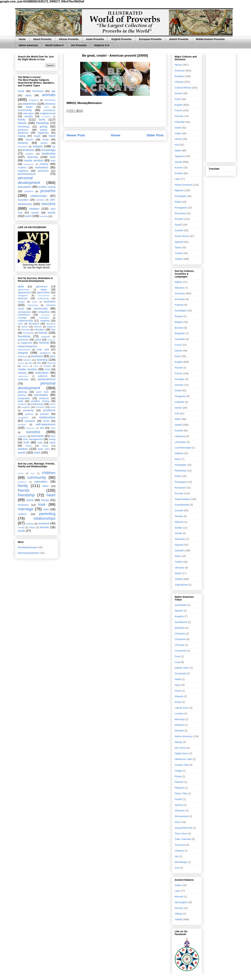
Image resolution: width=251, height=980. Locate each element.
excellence (46, 117)
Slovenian (180, 539)
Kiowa (178, 702)
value (53, 443)
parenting (47, 514)
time (53, 436)
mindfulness (29, 164)
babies (21, 473)
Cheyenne (180, 639)
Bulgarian (180, 333)
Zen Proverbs (79, 45)
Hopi (177, 685)
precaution (25, 187)
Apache (179, 611)
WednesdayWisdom (29, 553)
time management (33, 439)
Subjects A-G (102, 45)
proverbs (48, 191)
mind (47, 369)
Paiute (178, 776)
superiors (22, 436)
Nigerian (179, 190)
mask (36, 366)
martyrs (25, 366)
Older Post (155, 135)
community (25, 110)
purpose (45, 414)
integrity (38, 146)
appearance (24, 292)
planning (22, 392)
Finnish (179, 368)
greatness (23, 133)
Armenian (180, 299)
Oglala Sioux (182, 753)
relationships (39, 196)
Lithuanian (180, 442)
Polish (178, 202)
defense (38, 327)
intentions (22, 357)
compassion (24, 312)
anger (44, 289)
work (28, 216)
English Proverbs (121, 39)
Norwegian (180, 196)
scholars (40, 200)
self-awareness (46, 424)
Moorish (179, 897)
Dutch (178, 99)
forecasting (29, 333)
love (53, 157)
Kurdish (179, 173)
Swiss (178, 556)
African (178, 65)
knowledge (48, 150)
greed (38, 340)
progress (26, 407)
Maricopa (180, 719)
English (179, 105)
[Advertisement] (221, 107)
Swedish (179, 551)
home (46, 140)
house (45, 500)
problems (29, 191)
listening (51, 363)
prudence (49, 410)
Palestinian (181, 471)
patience (43, 376)
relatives (30, 524)
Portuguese (181, 208)
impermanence (27, 346)
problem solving (47, 187)
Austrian (179, 305)
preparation (24, 398)
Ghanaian (180, 122)
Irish (177, 145)
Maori (178, 459)
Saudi (178, 225)
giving (43, 127)
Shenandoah (182, 816)
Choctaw (179, 645)
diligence (51, 327)
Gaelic (178, 885)
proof (53, 407)
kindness (29, 150)
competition (44, 312)
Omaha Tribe (182, 765)
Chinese (179, 82)
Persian (179, 908)
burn (47, 107)
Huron (178, 691)
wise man (44, 449)
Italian (178, 150)
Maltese (179, 453)
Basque (179, 316)
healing (22, 136)
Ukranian (180, 568)
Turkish (179, 253)
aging (28, 95)
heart (52, 136)
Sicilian (178, 528)
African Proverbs (69, 39)
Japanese (180, 156)
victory (28, 446)
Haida (178, 679)
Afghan (178, 282)
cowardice (44, 318)
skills (53, 428)
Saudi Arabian (182, 499)
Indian (178, 133)
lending (21, 363)
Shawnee (180, 811)
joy (54, 146)
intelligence (45, 353)
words (52, 213)
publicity (29, 414)
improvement (24, 350)
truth (26, 442)
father (46, 486)
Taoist (178, 247)
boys (33, 473)
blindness (50, 104)
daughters (22, 482)
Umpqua (179, 851)
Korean (179, 168)
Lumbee (179, 714)
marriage (25, 509)
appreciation (44, 292)
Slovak (178, 533)
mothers (22, 168)
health (37, 136)
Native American (28, 45)
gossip (44, 130)
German (179, 116)
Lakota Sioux (182, 708)
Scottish (179, 230)
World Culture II (54, 45)
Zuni (177, 868)
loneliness (23, 505)
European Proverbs (150, 39)
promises (40, 407)
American (180, 71)
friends (22, 123)
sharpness (31, 428)
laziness (27, 360)
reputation (23, 200)
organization (23, 376)
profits (52, 404)
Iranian (178, 139)
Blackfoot (180, 628)
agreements (24, 290)
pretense (44, 398)
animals (49, 95)
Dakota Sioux (182, 668)
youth (21, 531)
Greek (21, 91)
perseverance (27, 174)
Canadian (180, 339)
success (48, 204)
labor (53, 356)
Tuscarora (180, 845)
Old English (181, 902)
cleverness (33, 305)
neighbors (23, 171)
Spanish (179, 242)
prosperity (28, 410)
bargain (21, 302)
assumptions (44, 296)
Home (22, 39)
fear (53, 330)
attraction (23, 298)
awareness (29, 104)
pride (20, 401)
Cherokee (180, 634)
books (29, 107)
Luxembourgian (183, 448)
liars (30, 363)
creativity (45, 321)
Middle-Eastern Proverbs (210, 39)
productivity (37, 404)
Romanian (38, 91)
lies (39, 363)
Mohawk (179, 731)
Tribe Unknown (183, 839)
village (32, 528)
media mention (34, 160)
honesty (23, 143)
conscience (49, 110)
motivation (41, 167)
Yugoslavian (181, 585)
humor (44, 143)
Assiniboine (181, 622)
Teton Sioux (181, 834)
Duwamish (180, 673)
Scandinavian (182, 505)
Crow (178, 662)
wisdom (34, 209)
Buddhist (179, 76)
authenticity (50, 100)
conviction (45, 315)
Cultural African (183, 88)
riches (46, 421)
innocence (23, 147)
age (53, 91)
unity (40, 443)
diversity (25, 330)
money (44, 164)
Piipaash (179, 788)
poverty (22, 395)
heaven (29, 140)
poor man (43, 392)
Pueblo (178, 799)
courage (22, 318)
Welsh (178, 573)
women (35, 213)
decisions (51, 324)
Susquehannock (183, 828)
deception (34, 324)
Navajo (178, 742)
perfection (43, 171)
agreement (42, 286)
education (28, 113)
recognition (23, 418)
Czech (178, 345)
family (22, 120)
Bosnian (179, 328)
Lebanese (180, 436)
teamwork (37, 436)
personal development (29, 180)
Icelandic (179, 402)
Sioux (178, 822)
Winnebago (181, 862)
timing (52, 439)
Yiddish (179, 259)
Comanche (181, 651)
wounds (44, 216)
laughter (29, 154)
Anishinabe (181, 605)
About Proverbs (42, 39)
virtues (45, 446)
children (49, 473)
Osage (178, 771)
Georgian (180, 379)
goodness (23, 130)
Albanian (179, 288)
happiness (43, 133)
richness (22, 425)
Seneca (179, 805)
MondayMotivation (28, 547)
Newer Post (76, 135)
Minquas (179, 725)
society (21, 528)
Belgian (179, 322)
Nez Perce (180, 748)
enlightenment (48, 113)
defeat (25, 327)
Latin (177, 179)
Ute (177, 856)
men (53, 161)
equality (29, 116)
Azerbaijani (181, 311)
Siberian (179, 522)
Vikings (179, 914)
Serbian (179, 516)
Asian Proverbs (95, 39)
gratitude (46, 337)
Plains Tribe (181, 793)
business (50, 302)
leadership (49, 154)
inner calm (43, 350)
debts (20, 324)
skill (42, 428)
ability (21, 286)
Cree (177, 656)
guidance (52, 340)
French (178, 110)
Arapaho (179, 616)
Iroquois (179, 696)
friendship (42, 123)
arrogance (34, 100)
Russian (179, 219)
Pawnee (179, 782)
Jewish (178, 162)
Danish (178, 93)
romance (44, 523)
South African (182, 236)
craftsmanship (25, 321)
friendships (24, 127)
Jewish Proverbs (179, 39)
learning (33, 157)
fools (42, 120)
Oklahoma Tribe (183, 759)
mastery (47, 366)
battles (35, 302)
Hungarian (180, 396)
